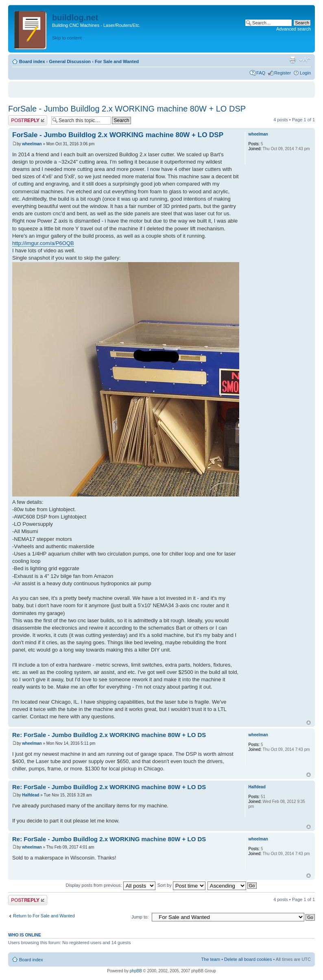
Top (309, 723)
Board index (32, 61)
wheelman (32, 144)
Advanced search (294, 29)
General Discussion (70, 61)
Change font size (305, 60)
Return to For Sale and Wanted (44, 916)
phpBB (136, 971)
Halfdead (31, 795)
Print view (292, 60)
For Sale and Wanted (117, 61)
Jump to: (140, 917)
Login (305, 73)
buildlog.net (75, 17)
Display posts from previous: (111, 885)
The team (211, 959)
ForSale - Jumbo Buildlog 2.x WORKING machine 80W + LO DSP (127, 109)
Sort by (181, 885)
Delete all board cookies (248, 959)
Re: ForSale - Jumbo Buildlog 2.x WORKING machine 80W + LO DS (109, 735)
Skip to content (67, 38)
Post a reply (28, 120)
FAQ (261, 73)
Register (283, 73)
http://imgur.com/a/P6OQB (43, 243)
